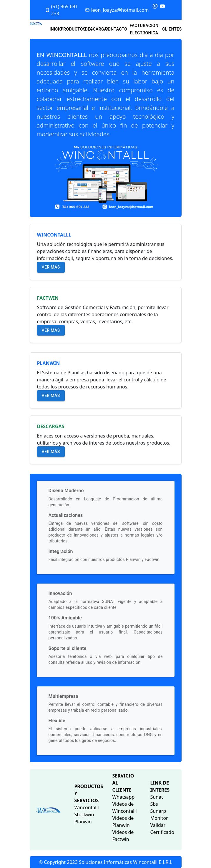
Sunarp (158, 811)
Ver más (51, 267)
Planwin (83, 822)
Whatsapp (123, 797)
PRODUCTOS (77, 29)
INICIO (56, 29)
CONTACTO (116, 29)
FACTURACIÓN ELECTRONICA (144, 29)
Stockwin (84, 815)
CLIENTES (172, 29)
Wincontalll (86, 807)
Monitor (159, 818)
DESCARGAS (97, 29)
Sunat (156, 797)
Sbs (154, 804)
